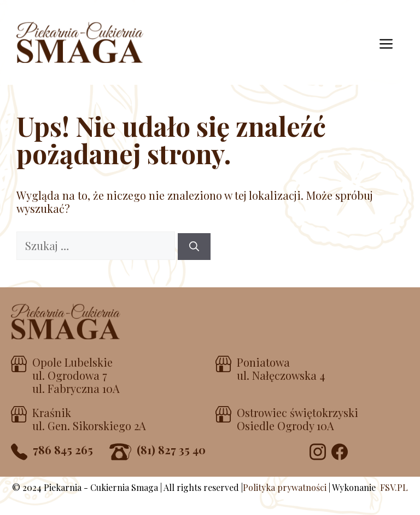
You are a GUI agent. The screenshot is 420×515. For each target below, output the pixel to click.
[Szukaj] (194, 247)
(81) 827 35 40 (171, 450)
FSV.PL (394, 487)
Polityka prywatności (285, 487)
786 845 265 (63, 450)
